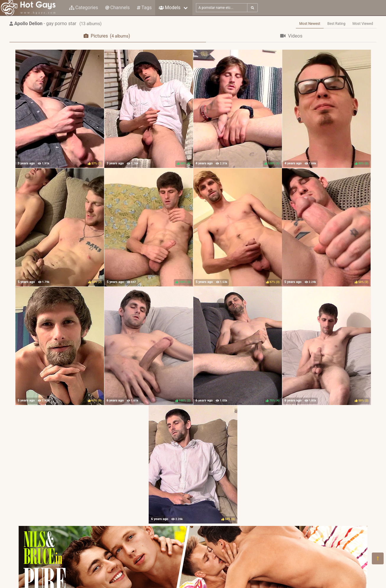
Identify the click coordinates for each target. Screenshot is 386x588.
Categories (84, 8)
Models (170, 8)
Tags (144, 8)
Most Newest (310, 24)
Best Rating (336, 24)
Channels (117, 8)
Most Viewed (363, 24)
